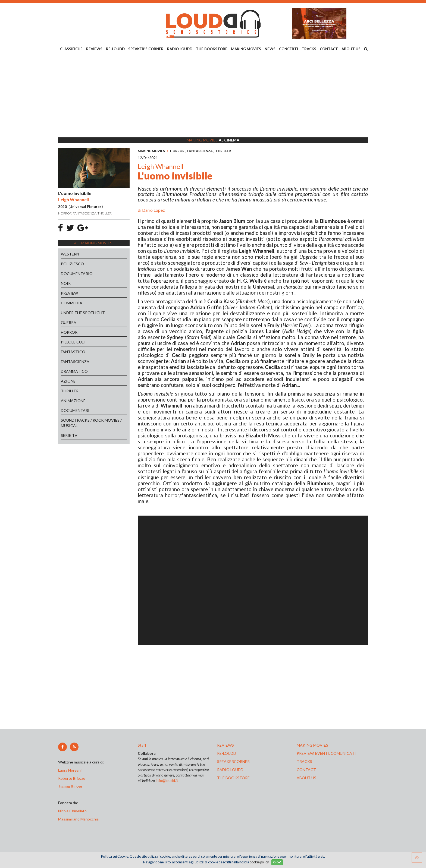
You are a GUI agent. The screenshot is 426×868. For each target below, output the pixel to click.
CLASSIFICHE (71, 49)
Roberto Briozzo (72, 778)
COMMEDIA (72, 303)
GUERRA (69, 322)
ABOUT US (351, 49)
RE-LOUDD (115, 49)
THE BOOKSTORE (212, 49)
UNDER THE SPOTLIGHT (83, 313)
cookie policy (259, 862)
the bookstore (233, 778)
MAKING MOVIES (246, 49)
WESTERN (70, 254)
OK (277, 862)
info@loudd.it (167, 780)
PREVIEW (69, 293)
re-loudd (227, 753)
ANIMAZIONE (73, 401)
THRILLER (70, 391)
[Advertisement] (213, 95)
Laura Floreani (71, 770)
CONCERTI (289, 49)
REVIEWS (94, 49)
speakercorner (233, 761)
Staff (142, 745)
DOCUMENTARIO (77, 274)
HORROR (69, 332)
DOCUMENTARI (75, 410)
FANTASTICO (73, 352)
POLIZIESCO (72, 264)
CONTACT (329, 49)
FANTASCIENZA (75, 362)
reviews (225, 745)
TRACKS (309, 49)
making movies (312, 745)
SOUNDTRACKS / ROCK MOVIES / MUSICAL (91, 423)
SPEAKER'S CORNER (146, 49)
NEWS (270, 49)
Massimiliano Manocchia (78, 819)
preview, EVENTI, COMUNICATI (326, 753)
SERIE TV (69, 435)
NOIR (66, 283)
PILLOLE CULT (73, 342)
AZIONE (68, 381)
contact (306, 770)
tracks (304, 761)
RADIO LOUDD (180, 49)
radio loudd (230, 770)
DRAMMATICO (74, 371)
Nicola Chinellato (72, 811)
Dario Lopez (154, 210)
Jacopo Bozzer (70, 786)
